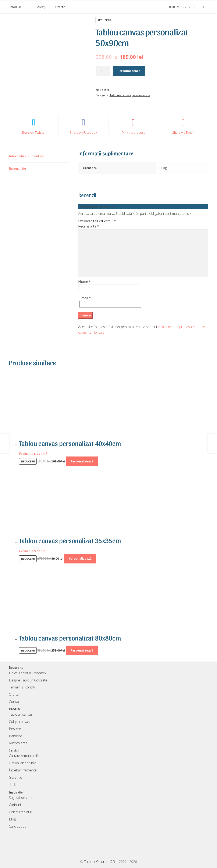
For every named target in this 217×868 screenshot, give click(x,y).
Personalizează (129, 71)
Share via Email (183, 132)
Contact (15, 702)
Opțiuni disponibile (23, 763)
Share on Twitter (34, 132)
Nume (84, 282)
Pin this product (133, 132)
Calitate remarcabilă (24, 756)
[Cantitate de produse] (103, 71)
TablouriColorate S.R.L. (101, 862)
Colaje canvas (19, 722)
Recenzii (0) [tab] (17, 169)
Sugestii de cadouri (23, 798)
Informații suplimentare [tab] (26, 156)
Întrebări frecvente (23, 770)
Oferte (60, 7)
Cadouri (15, 805)
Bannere (15, 736)
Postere (15, 729)
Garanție (15, 777)
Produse (16, 7)
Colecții (41, 7)
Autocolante (18, 743)
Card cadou (18, 826)
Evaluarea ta (87, 221)
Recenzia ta (89, 226)
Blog (12, 819)
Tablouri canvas (21, 714)
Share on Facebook (83, 132)
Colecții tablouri (20, 812)
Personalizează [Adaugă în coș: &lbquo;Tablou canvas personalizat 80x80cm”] (82, 650)
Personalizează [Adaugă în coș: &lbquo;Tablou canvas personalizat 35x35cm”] (80, 558)
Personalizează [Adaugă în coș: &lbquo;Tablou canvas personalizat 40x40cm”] (82, 461)
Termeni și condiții (22, 687)
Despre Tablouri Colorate (28, 680)
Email (85, 298)
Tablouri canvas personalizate (130, 95)
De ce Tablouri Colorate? (28, 673)
